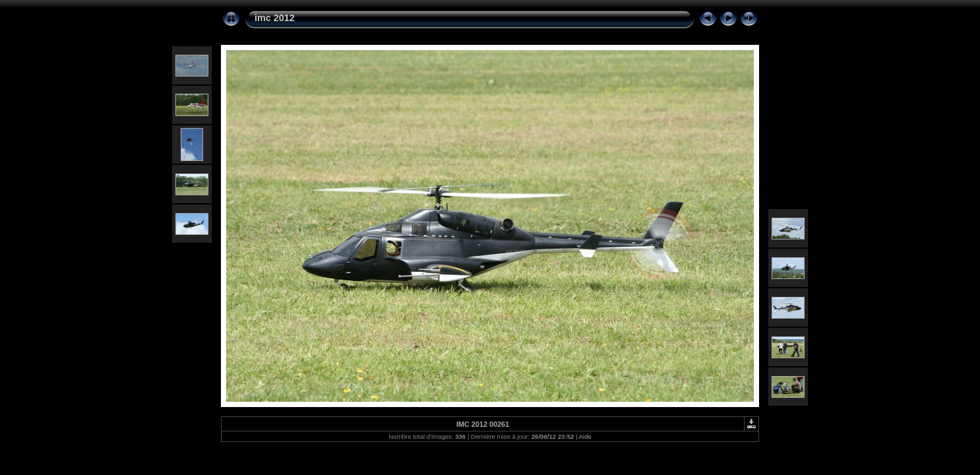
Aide (585, 436)
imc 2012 (275, 18)
